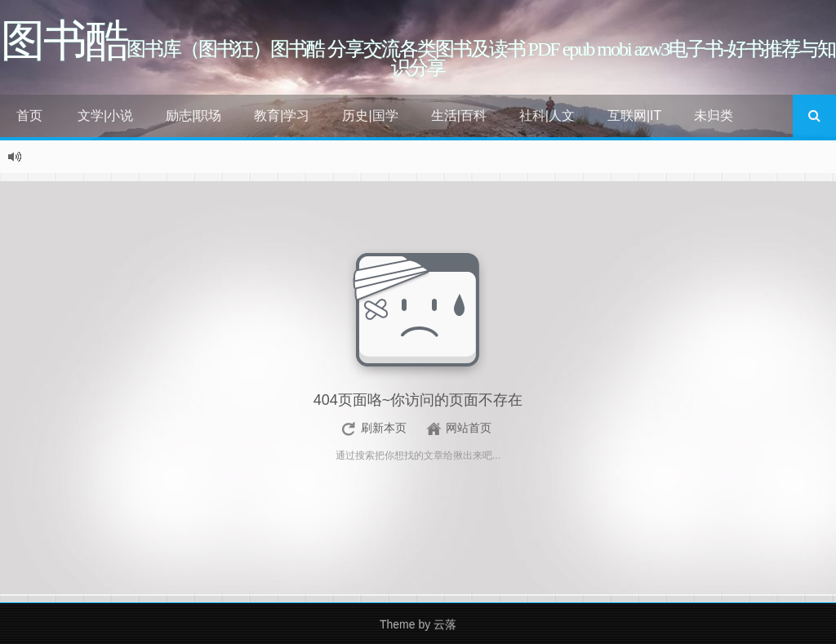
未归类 (714, 115)
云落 (445, 624)
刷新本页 (384, 428)
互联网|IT (634, 115)
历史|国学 (370, 115)
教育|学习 (282, 115)
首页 (29, 115)
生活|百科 (459, 115)
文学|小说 (105, 115)
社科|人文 (547, 115)
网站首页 (469, 428)
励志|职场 (193, 115)
